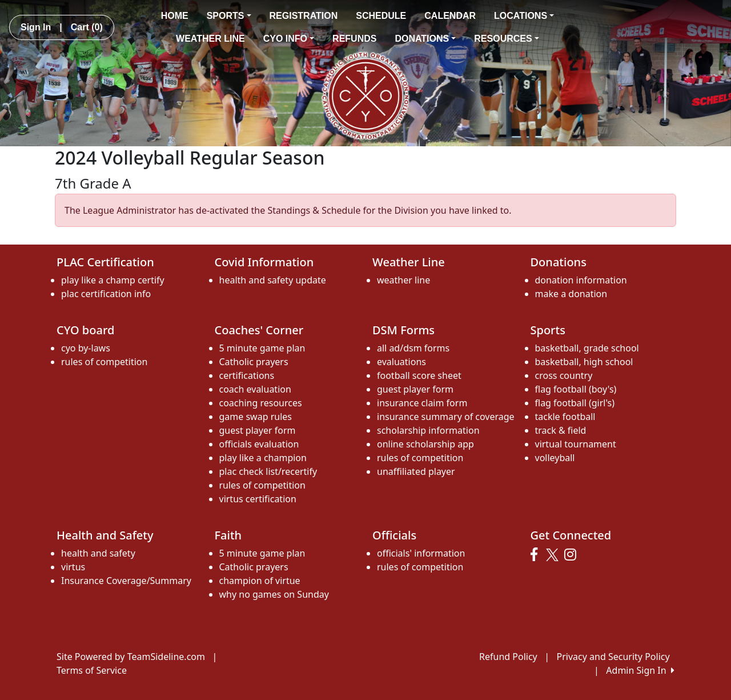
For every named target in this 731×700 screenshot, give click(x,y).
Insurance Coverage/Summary (126, 581)
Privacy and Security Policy (613, 657)
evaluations (401, 362)
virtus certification (258, 499)
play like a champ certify (113, 280)
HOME (175, 16)
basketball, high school (584, 362)
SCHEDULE (381, 16)
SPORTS (229, 16)
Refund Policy (508, 657)
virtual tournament (576, 444)
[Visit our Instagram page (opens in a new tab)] (573, 555)
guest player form (258, 430)
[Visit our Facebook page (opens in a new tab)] (537, 555)
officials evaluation (259, 444)
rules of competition (104, 362)
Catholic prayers (254, 362)
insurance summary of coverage (446, 417)
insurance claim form (422, 403)
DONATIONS (425, 39)
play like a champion (263, 458)
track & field (561, 430)
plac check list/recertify (268, 471)
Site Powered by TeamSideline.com (131, 657)
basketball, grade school (587, 348)
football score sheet (419, 375)
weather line (403, 280)
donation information (581, 280)
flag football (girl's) (575, 403)
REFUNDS (354, 39)
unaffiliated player (416, 471)
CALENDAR (450, 16)
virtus (73, 567)
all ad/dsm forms (413, 348)
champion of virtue (260, 581)
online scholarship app (425, 444)
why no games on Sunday (274, 594)
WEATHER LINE (210, 39)
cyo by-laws (86, 348)
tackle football (565, 417)
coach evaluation (255, 389)
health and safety (98, 553)
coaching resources (261, 403)
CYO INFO (289, 39)
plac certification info (106, 294)
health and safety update (273, 280)
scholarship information (428, 430)
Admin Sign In (640, 670)
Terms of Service (92, 670)
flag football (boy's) (576, 389)
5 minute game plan (262, 348)
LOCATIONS (524, 16)
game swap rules (256, 417)
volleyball (555, 458)
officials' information (421, 553)
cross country (564, 375)
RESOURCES (506, 39)
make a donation (571, 294)
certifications (247, 375)
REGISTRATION (304, 16)
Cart (87, 27)
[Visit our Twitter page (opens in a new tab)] (554, 555)
